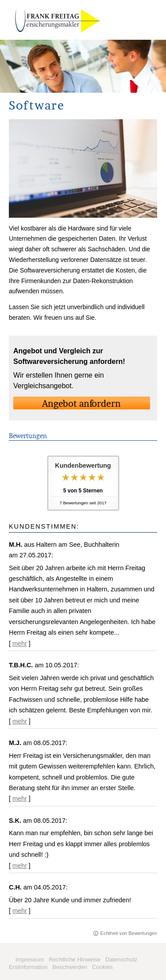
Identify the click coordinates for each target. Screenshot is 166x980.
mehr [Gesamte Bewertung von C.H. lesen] (20, 911)
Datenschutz (121, 959)
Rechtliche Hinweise (75, 959)
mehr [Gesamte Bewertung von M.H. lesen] (20, 643)
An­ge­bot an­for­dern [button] (81, 404)
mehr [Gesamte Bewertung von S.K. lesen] (20, 866)
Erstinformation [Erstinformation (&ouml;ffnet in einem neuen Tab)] (28, 967)
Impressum (30, 959)
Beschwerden (70, 967)
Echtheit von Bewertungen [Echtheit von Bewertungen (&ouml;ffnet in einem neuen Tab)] (129, 933)
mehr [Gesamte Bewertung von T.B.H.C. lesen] (20, 721)
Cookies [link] (102, 967)
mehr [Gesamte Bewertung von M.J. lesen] (20, 798)
